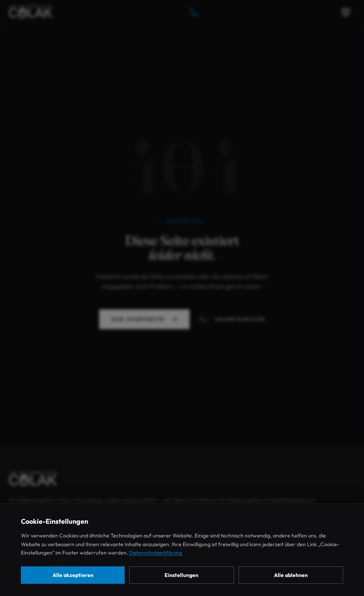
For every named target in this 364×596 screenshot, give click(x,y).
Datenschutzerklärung (156, 553)
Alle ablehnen (291, 575)
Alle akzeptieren (73, 575)
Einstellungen (181, 575)
